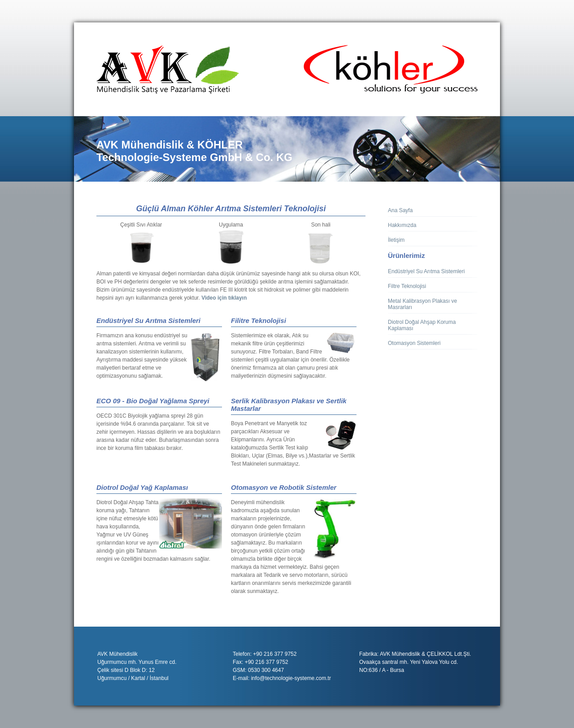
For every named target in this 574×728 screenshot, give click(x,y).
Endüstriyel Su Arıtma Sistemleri (426, 271)
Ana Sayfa (400, 210)
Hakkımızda (402, 225)
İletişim (396, 240)
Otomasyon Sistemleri (414, 343)
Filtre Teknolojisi (407, 286)
